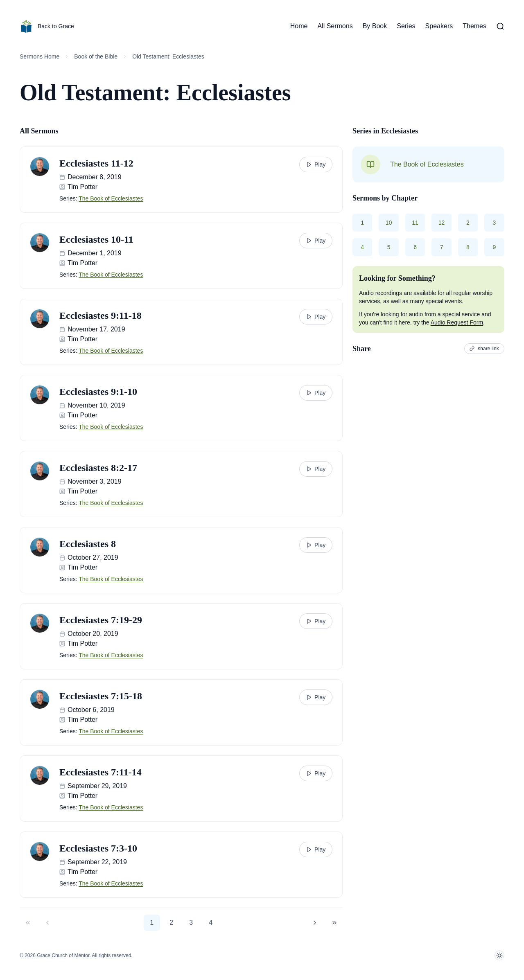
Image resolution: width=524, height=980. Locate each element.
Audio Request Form (457, 322)
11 (416, 223)
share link (484, 349)
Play (316, 164)
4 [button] (211, 923)
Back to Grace (47, 26)
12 (442, 223)
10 (389, 223)
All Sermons (335, 26)
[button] (28, 923)
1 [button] (152, 923)
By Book (375, 26)
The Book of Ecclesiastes (111, 198)
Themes (474, 26)
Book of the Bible (96, 56)
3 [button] (191, 923)
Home (299, 26)
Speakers (439, 26)
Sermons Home (40, 56)
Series (406, 26)
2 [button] (171, 923)
